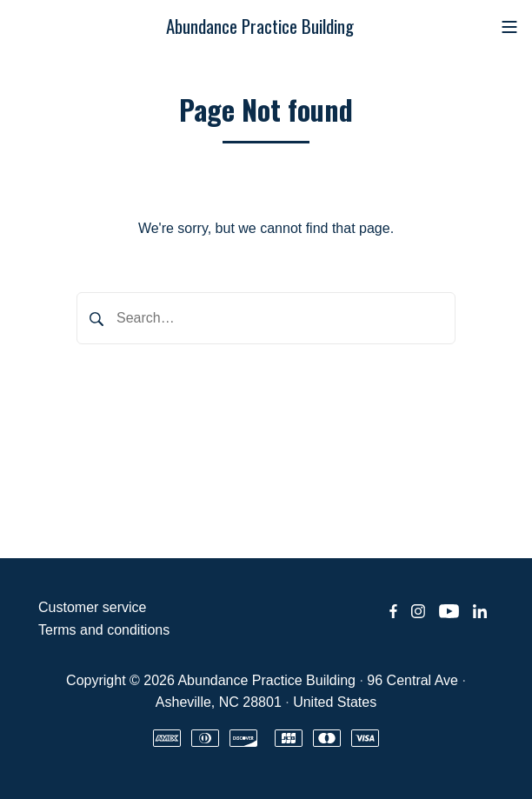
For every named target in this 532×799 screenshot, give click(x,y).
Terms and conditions (104, 630)
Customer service (92, 607)
